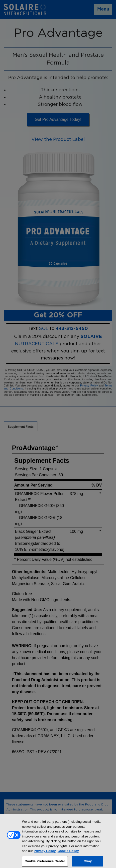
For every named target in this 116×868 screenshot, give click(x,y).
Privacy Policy (45, 852)
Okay (88, 863)
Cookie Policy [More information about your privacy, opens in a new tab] (68, 852)
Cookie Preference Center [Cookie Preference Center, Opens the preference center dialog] (45, 863)
